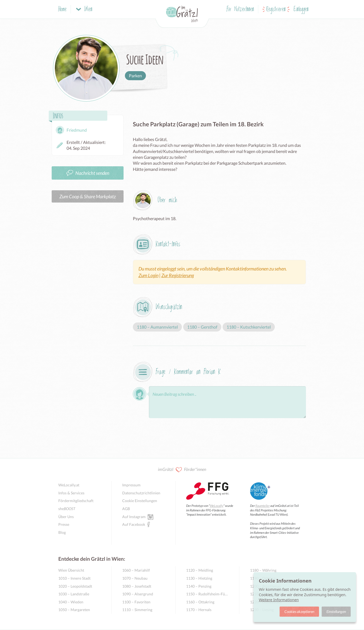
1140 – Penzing (199, 586)
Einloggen (301, 9)
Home (62, 9)
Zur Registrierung (178, 275)
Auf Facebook (134, 524)
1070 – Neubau (135, 578)
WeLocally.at (69, 485)
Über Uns (66, 517)
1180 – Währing (263, 570)
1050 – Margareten (74, 610)
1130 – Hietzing (199, 578)
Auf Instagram (134, 516)
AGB (126, 509)
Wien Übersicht (71, 570)
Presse (64, 524)
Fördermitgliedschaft (76, 501)
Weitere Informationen (279, 600)
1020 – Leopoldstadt (75, 586)
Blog (62, 532)
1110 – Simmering (137, 610)
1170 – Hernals (199, 610)
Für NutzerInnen (240, 9)
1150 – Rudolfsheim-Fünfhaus (207, 594)
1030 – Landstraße (74, 594)
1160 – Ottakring (200, 602)
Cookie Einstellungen (140, 501)
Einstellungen (336, 611)
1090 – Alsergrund (138, 594)
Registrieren (276, 9)
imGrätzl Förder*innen (182, 470)
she (67, 509)
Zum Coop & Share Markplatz (88, 196)
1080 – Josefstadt (137, 586)
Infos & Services (71, 493)
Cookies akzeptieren (299, 611)
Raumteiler (263, 506)
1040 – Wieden (71, 602)
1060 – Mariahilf (136, 570)
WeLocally (217, 506)
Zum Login (148, 275)
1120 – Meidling (200, 570)
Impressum (131, 485)
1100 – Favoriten (136, 602)
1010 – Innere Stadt (74, 578)
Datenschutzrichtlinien (141, 493)
